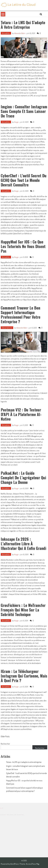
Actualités (6, 33)
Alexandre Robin (20, 33)
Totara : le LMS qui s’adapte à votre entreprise (23, 25)
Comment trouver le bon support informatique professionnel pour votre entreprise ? (21, 315)
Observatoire (7, 328)
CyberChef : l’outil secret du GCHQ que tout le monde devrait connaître (24, 180)
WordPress (15, 864)
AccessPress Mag (33, 864)
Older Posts (5, 737)
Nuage (16, 122)
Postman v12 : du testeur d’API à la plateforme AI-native (21, 414)
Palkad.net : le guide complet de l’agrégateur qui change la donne (23, 478)
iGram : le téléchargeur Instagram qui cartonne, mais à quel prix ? (24, 676)
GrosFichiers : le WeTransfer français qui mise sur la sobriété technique (23, 610)
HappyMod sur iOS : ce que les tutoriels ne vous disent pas (23, 246)
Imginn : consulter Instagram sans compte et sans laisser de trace (24, 111)
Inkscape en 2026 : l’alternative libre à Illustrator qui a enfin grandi (23, 544)
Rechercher (5, 744)
